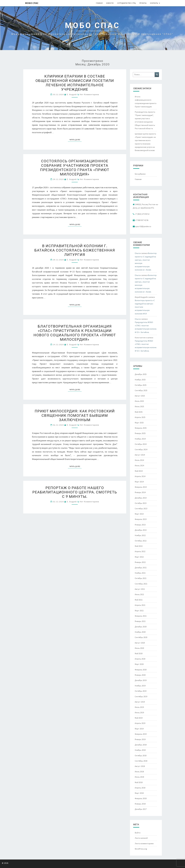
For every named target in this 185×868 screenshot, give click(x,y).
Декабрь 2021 (141, 568)
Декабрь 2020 (141, 627)
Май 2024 (139, 471)
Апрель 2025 (140, 417)
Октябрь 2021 (141, 578)
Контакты (154, 3)
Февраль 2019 (141, 734)
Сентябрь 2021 (141, 584)
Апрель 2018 (140, 788)
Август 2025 (140, 396)
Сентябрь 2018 (141, 761)
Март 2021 (139, 611)
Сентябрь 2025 (141, 390)
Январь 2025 (140, 433)
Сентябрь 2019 (141, 696)
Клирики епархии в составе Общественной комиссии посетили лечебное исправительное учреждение (75, 83)
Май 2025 (139, 412)
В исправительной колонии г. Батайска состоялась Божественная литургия (75, 250)
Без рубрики (140, 174)
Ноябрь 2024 (140, 439)
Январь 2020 (140, 675)
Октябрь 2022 (141, 541)
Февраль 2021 (141, 616)
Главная (99, 3)
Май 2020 (139, 653)
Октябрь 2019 (141, 691)
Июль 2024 (139, 460)
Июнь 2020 (139, 648)
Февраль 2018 (141, 798)
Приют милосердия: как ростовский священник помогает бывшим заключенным (75, 415)
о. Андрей (72, 94)
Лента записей (141, 838)
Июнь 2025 (139, 406)
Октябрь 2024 (141, 444)
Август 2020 (140, 643)
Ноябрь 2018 (140, 750)
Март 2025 (139, 423)
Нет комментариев (89, 94)
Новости (110, 3)
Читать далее (75, 139)
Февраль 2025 (141, 428)
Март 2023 (139, 514)
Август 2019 (140, 702)
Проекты (143, 3)
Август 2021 (140, 589)
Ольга (137, 253)
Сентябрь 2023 (141, 508)
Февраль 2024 (141, 487)
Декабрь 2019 (141, 680)
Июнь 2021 (139, 594)
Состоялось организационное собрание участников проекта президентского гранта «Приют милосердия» (75, 167)
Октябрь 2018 (141, 755)
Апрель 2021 (140, 605)
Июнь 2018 (139, 777)
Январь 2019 (140, 739)
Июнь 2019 (139, 712)
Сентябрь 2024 (141, 449)
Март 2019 (139, 729)
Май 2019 (139, 718)
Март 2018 (139, 793)
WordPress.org (141, 849)
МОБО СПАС (32, 3)
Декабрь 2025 (141, 374)
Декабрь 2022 (141, 530)
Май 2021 (139, 600)
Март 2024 (139, 482)
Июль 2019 (139, 707)
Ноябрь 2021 (140, 573)
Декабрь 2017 (141, 809)
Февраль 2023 (141, 519)
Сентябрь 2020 (141, 637)
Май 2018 (139, 782)
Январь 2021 (140, 621)
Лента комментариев (144, 843)
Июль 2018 (139, 772)
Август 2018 (140, 766)
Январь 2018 (140, 804)
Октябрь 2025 (141, 385)
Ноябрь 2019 (140, 686)
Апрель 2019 (140, 723)
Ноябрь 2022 (140, 535)
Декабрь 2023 (141, 498)
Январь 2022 (140, 562)
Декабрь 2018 (141, 745)
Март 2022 (139, 557)
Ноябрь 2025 (140, 380)
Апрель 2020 (140, 659)
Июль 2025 (139, 401)
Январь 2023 (140, 525)
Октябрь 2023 (141, 503)
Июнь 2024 (139, 465)
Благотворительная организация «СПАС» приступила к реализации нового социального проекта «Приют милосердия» (75, 333)
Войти (138, 833)
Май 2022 (139, 546)
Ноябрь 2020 (140, 632)
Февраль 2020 (141, 670)
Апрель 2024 (140, 476)
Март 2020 (139, 664)
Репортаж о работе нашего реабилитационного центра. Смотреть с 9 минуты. (75, 492)
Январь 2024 (140, 492)
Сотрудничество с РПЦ (126, 3)
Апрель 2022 (140, 551)
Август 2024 (140, 455)
